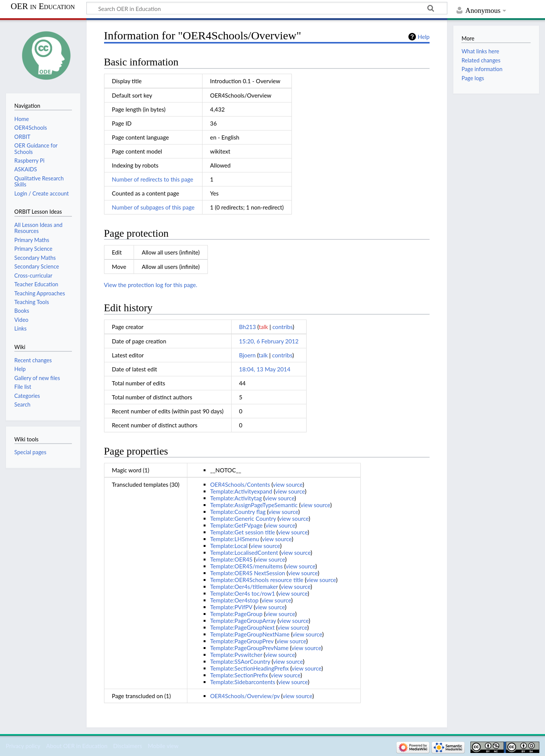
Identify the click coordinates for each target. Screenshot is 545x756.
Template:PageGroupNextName (250, 634)
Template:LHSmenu (234, 539)
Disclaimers (128, 746)
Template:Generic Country (243, 518)
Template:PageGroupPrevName (249, 648)
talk (263, 327)
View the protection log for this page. (151, 285)
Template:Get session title (242, 532)
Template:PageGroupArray (243, 621)
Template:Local (229, 546)
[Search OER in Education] (267, 8)
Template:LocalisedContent (244, 553)
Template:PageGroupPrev (242, 641)
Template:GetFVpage (236, 525)
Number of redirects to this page (153, 179)
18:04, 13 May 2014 (265, 369)
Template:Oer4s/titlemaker (244, 587)
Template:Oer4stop (234, 600)
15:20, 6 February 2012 (269, 341)
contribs (283, 327)
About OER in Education (77, 746)
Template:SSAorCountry (240, 661)
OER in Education (43, 6)
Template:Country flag (238, 512)
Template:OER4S (231, 559)
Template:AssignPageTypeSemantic (254, 505)
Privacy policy (23, 746)
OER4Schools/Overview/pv (245, 696)
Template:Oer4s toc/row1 (242, 593)
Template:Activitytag (236, 498)
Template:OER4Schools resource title (257, 580)
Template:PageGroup (236, 614)
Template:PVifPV (231, 607)
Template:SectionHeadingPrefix (249, 668)
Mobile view (163, 746)
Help (424, 37)
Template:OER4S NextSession (248, 573)
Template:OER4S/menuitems (246, 566)
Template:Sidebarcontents (243, 682)
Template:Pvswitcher (236, 655)
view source (288, 484)
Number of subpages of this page (153, 207)
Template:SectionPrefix (239, 675)
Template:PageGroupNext (242, 627)
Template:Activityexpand (241, 491)
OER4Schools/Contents (240, 484)
